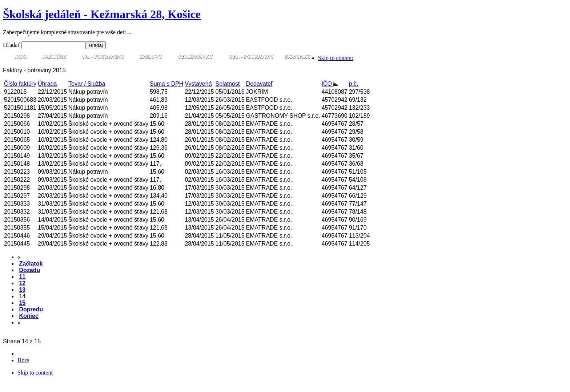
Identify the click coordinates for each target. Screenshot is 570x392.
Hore (23, 360)
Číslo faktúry (20, 84)
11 (22, 277)
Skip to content (336, 58)
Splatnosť (228, 84)
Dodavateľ (259, 84)
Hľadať (12, 45)
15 (22, 303)
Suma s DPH (166, 84)
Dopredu (31, 309)
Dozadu (29, 270)
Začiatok (31, 264)
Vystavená (198, 84)
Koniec (29, 316)
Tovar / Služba (87, 84)
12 (22, 283)
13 (22, 290)
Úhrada (47, 84)
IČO (330, 84)
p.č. (354, 84)
